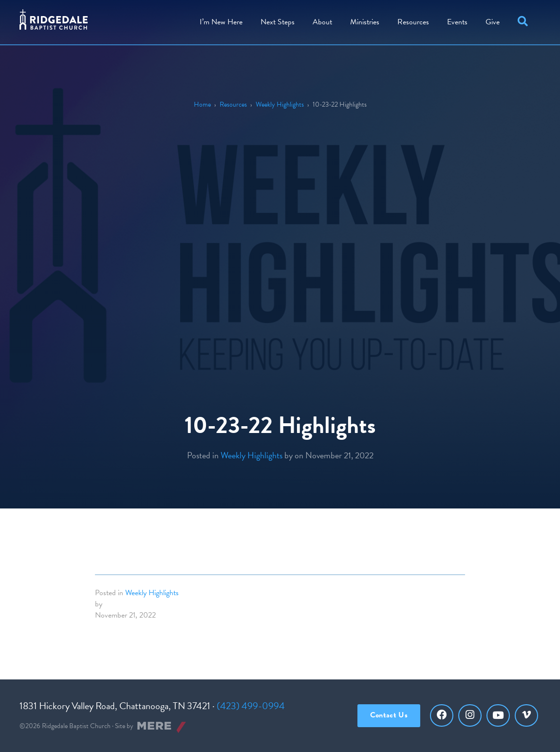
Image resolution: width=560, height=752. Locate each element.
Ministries (365, 22)
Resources (413, 22)
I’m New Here (221, 22)
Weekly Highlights (280, 104)
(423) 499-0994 (251, 706)
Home (202, 104)
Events (457, 22)
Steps (278, 22)
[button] (525, 22)
